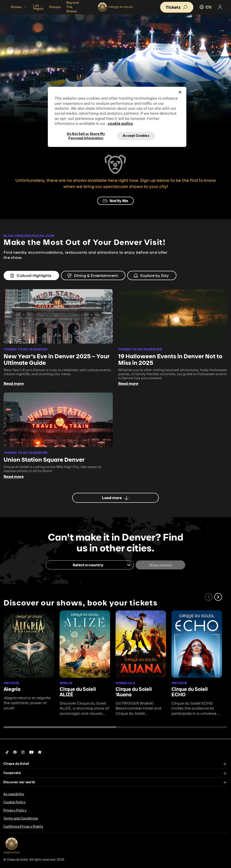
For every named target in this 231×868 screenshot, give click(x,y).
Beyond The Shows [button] (77, 7)
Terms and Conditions (21, 818)
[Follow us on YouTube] (31, 752)
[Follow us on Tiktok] (7, 752)
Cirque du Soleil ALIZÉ (78, 692)
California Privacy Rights (23, 827)
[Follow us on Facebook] (15, 752)
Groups (55, 7)
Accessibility (14, 794)
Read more (14, 384)
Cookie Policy (15, 802)
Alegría (12, 689)
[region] (117, 117)
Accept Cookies (136, 136)
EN (205, 7)
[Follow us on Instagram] (23, 752)
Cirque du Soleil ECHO (190, 692)
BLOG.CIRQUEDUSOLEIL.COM (29, 236)
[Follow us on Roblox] (40, 752)
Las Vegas (38, 7)
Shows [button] (19, 7)
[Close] (180, 92)
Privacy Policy (15, 810)
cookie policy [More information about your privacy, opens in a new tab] (120, 123)
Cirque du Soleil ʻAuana (134, 692)
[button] (218, 597)
